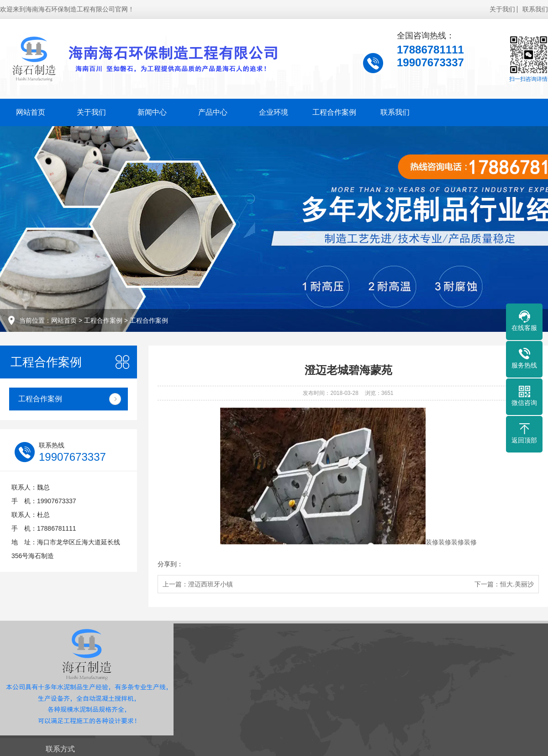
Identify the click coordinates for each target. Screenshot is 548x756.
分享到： (170, 564)
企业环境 (274, 112)
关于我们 (502, 9)
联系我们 (535, 9)
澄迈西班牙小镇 (211, 584)
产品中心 (213, 112)
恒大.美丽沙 (517, 584)
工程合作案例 (334, 112)
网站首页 (31, 112)
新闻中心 (152, 112)
